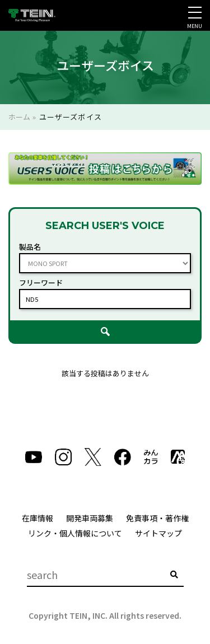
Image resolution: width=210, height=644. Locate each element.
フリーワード (41, 283)
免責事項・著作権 (157, 518)
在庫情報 (38, 518)
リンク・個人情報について (75, 533)
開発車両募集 (90, 518)
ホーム (19, 117)
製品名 (30, 247)
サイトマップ (158, 533)
